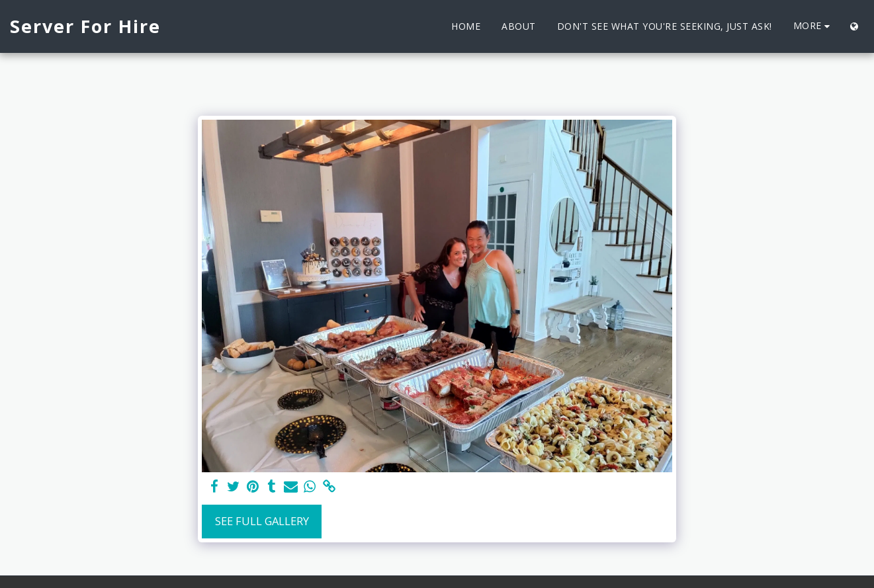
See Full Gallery (262, 521)
